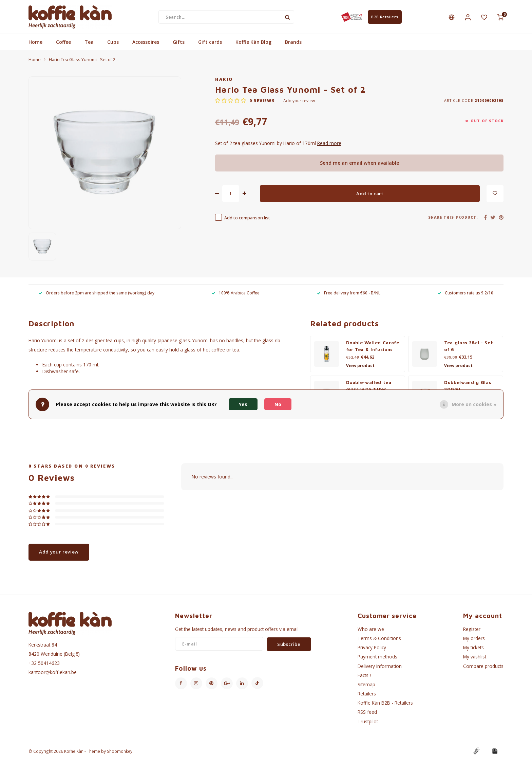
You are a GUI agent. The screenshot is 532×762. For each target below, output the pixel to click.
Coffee (63, 45)
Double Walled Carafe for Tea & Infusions (373, 349)
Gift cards (210, 45)
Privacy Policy (372, 650)
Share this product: (453, 220)
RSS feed (367, 715)
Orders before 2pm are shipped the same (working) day (97, 295)
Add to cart (370, 196)
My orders (474, 641)
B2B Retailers (385, 18)
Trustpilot (368, 724)
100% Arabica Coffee (236, 295)
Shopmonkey (120, 754)
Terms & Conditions (379, 641)
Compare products (483, 669)
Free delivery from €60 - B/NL (349, 295)
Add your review (299, 104)
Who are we (371, 632)
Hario (224, 82)
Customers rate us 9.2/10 (465, 295)
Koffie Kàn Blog (253, 45)
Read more (329, 146)
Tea (89, 45)
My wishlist (475, 660)
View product (360, 369)
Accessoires (146, 45)
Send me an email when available (359, 166)
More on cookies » (474, 404)
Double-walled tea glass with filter (369, 389)
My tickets (473, 650)
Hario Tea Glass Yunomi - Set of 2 (82, 63)
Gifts (179, 45)
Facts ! (364, 678)
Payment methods (377, 660)
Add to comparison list (247, 221)
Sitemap (366, 687)
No (278, 404)
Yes (243, 404)
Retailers (367, 697)
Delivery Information (380, 669)
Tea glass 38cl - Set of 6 (469, 349)
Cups (113, 45)
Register (472, 632)
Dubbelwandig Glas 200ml (468, 389)
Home (35, 45)
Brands (293, 45)
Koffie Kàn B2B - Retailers (385, 706)
